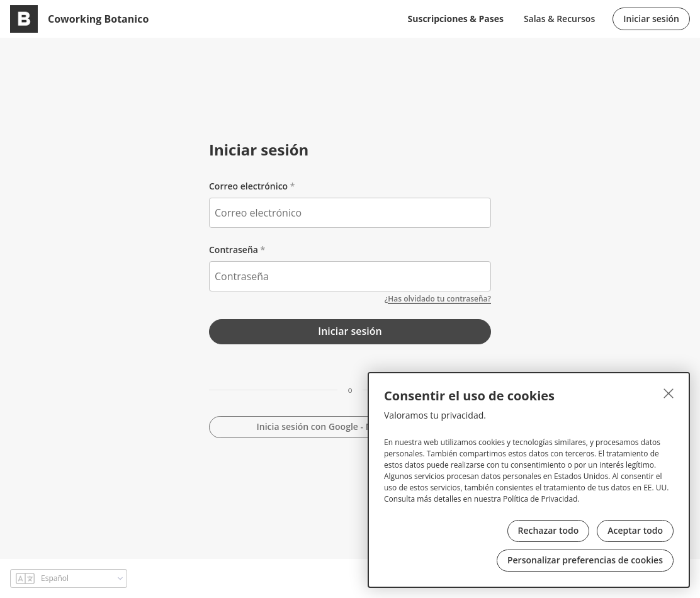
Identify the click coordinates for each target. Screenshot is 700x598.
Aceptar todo (635, 530)
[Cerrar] (669, 393)
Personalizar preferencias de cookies (585, 560)
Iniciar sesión (651, 19)
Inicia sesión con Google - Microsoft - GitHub (350, 426)
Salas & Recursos (559, 19)
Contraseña (234, 250)
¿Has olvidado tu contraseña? (438, 299)
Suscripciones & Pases (456, 19)
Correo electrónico (248, 186)
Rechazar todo (549, 530)
